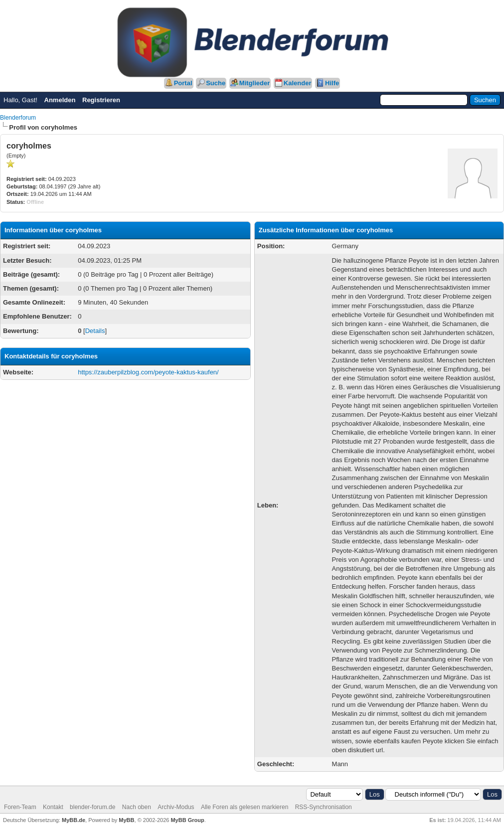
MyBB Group (187, 820)
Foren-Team (20, 807)
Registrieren (101, 100)
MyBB (126, 820)
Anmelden (60, 100)
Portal (183, 83)
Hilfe (332, 83)
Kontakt (53, 807)
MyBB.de (74, 820)
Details (95, 331)
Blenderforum (18, 118)
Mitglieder (254, 83)
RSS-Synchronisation (324, 807)
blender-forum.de (92, 807)
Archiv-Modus (176, 807)
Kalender (298, 83)
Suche (216, 83)
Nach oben (137, 807)
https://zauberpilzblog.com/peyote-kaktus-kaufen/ (148, 372)
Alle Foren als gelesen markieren (245, 807)
